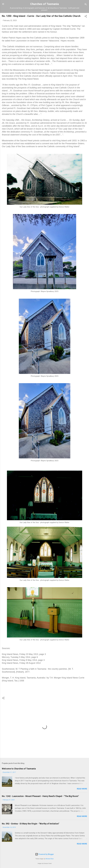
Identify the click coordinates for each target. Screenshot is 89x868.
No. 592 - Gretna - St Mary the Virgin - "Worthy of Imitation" (31, 824)
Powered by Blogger (44, 854)
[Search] (86, 5)
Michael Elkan (50, 859)
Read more (82, 789)
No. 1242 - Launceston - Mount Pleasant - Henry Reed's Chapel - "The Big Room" (40, 796)
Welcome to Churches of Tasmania (19, 769)
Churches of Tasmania (44, 4)
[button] (86, 17)
